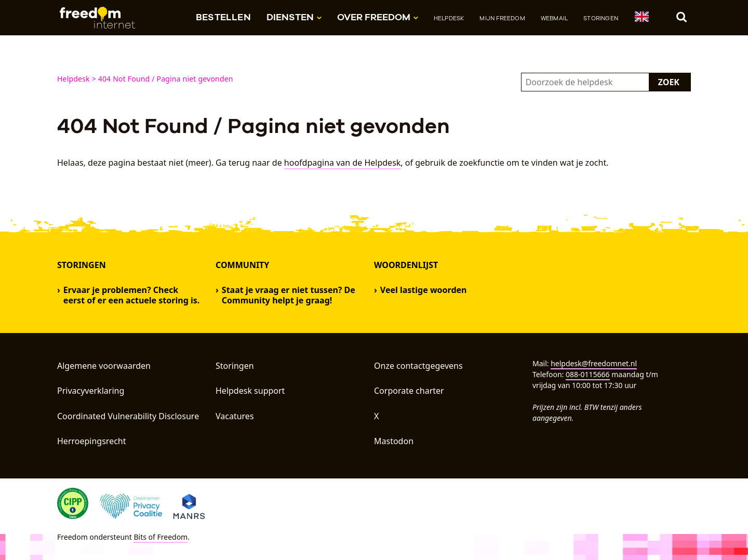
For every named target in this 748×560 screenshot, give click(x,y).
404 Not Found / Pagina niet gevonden (166, 79)
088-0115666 (588, 374)
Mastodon (394, 441)
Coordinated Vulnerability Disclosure (128, 416)
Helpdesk (449, 18)
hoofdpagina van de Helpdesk (343, 163)
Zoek (669, 82)
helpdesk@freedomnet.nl (594, 363)
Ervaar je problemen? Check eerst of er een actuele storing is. (131, 295)
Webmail (554, 18)
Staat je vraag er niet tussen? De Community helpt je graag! (289, 295)
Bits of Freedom (161, 537)
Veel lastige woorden (424, 290)
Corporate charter (409, 391)
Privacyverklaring (91, 391)
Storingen (601, 18)
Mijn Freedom (502, 18)
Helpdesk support (250, 391)
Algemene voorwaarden (104, 366)
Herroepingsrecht (92, 441)
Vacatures (235, 416)
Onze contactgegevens (418, 366)
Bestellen (223, 17)
